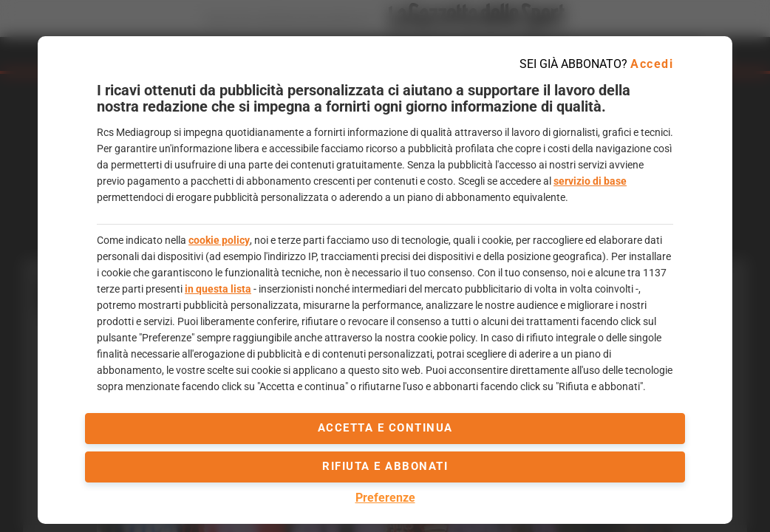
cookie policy (219, 240)
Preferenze (385, 498)
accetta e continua (385, 428)
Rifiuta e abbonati (385, 466)
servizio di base (590, 181)
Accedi (652, 64)
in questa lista (218, 289)
